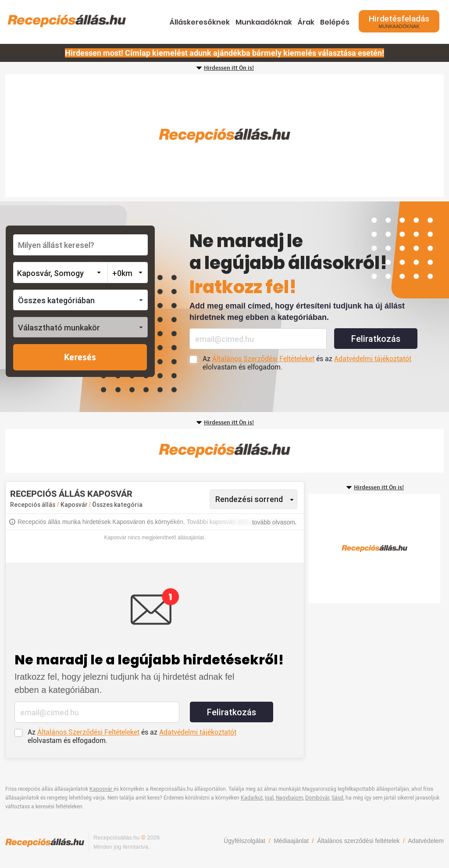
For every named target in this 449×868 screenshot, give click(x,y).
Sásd (337, 798)
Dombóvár (317, 798)
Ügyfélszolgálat (244, 841)
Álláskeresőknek (200, 22)
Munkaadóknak (264, 22)
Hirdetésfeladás (399, 21)
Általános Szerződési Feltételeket (263, 359)
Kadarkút (252, 798)
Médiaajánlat (291, 841)
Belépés (335, 22)
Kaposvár (75, 505)
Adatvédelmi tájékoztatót (373, 359)
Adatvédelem (426, 841)
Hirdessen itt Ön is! (229, 68)
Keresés (80, 358)
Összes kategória (117, 505)
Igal (269, 798)
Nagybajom (289, 798)
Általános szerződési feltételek (358, 841)
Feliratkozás (376, 339)
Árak (306, 22)
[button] (80, 300)
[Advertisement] (224, 136)
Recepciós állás (33, 505)
